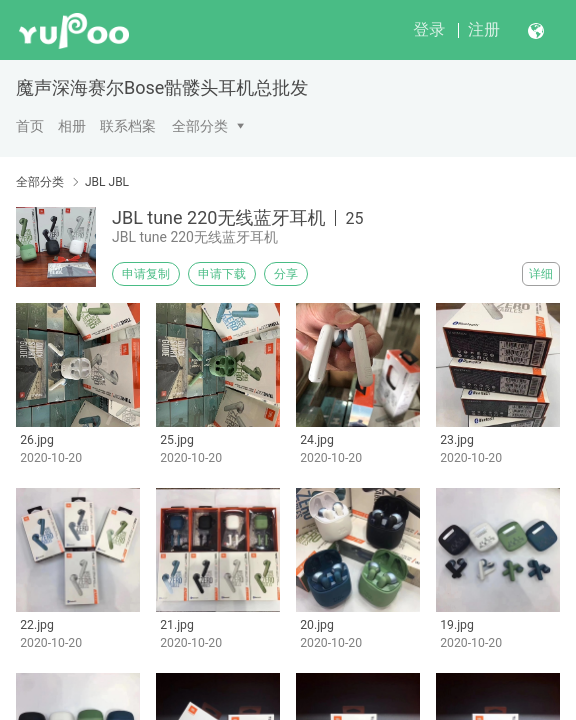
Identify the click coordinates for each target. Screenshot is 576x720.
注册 (484, 29)
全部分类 (200, 126)
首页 (30, 126)
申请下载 (222, 274)
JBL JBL (107, 182)
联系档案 (128, 126)
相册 (72, 126)
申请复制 (146, 274)
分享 (286, 274)
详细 (541, 274)
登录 (429, 29)
